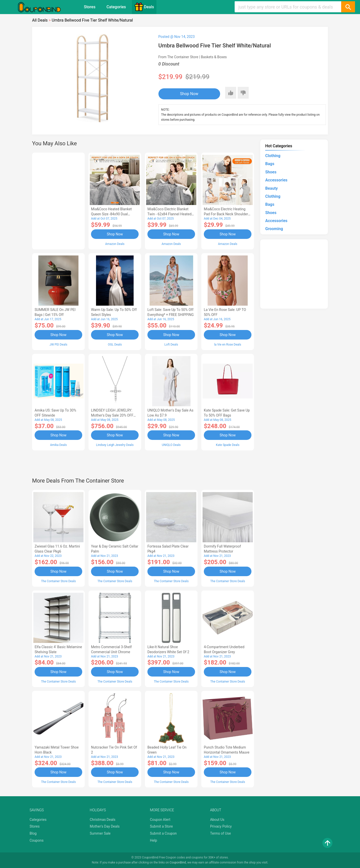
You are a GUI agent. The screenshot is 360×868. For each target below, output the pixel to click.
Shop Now (189, 94)
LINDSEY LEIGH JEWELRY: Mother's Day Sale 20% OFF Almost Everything (112, 415)
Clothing (273, 156)
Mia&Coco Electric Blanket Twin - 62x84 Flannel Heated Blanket (169, 214)
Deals (144, 7)
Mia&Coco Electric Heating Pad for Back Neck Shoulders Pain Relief (227, 214)
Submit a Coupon (163, 833)
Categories (116, 7)
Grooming (274, 229)
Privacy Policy (221, 826)
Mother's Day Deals (105, 826)
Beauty (272, 188)
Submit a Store (161, 826)
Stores (89, 7)
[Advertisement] (58, 200)
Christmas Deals (103, 820)
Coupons (37, 840)
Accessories (276, 180)
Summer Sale (100, 833)
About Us (217, 820)
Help (154, 840)
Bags (270, 164)
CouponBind (178, 862)
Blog (33, 833)
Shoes (271, 172)
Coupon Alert (160, 820)
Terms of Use (220, 833)
